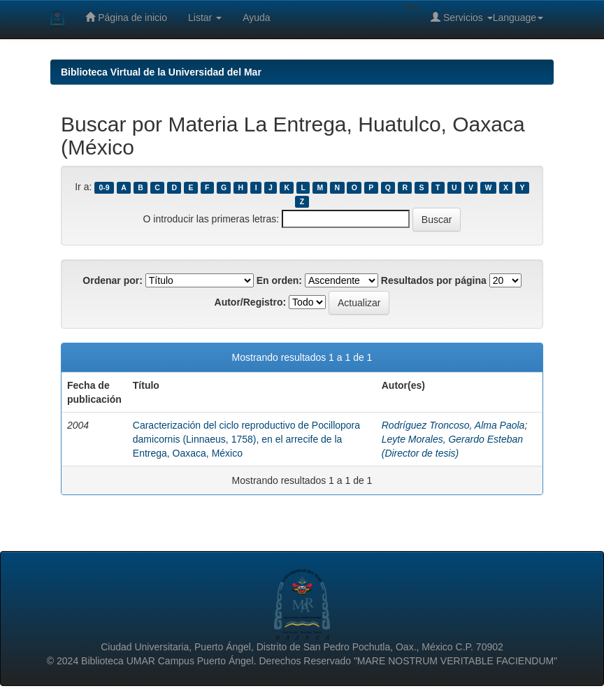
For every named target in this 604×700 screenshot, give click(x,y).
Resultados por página (434, 280)
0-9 (105, 187)
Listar (205, 17)
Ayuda (256, 17)
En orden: (279, 280)
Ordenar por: (113, 280)
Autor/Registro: (251, 302)
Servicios (462, 17)
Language (518, 17)
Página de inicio (126, 17)
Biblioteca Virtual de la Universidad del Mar (161, 72)
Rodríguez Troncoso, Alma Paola (453, 425)
